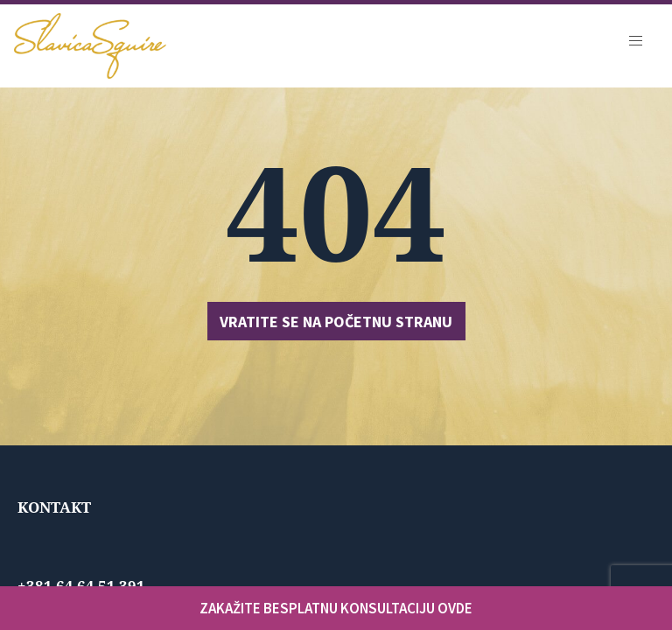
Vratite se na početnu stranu (336, 322)
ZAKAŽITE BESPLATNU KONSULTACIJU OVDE (336, 608)
